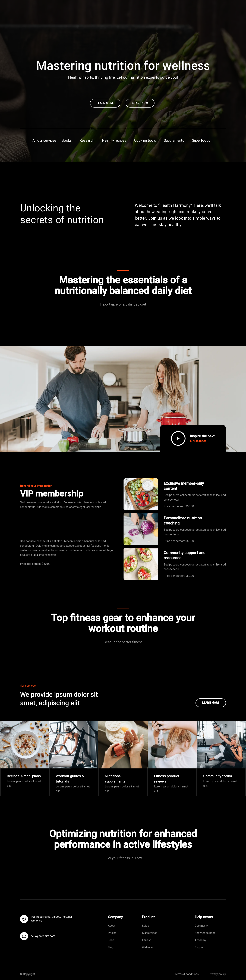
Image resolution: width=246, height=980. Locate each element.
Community (202, 926)
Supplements (174, 140)
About (111, 926)
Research (87, 140)
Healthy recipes (114, 140)
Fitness (147, 940)
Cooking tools (145, 140)
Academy (201, 940)
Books (67, 140)
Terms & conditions (187, 974)
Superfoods (201, 140)
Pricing (113, 933)
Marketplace (150, 933)
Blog (111, 947)
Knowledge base (205, 933)
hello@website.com (43, 936)
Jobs (111, 940)
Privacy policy (217, 974)
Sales (146, 926)
